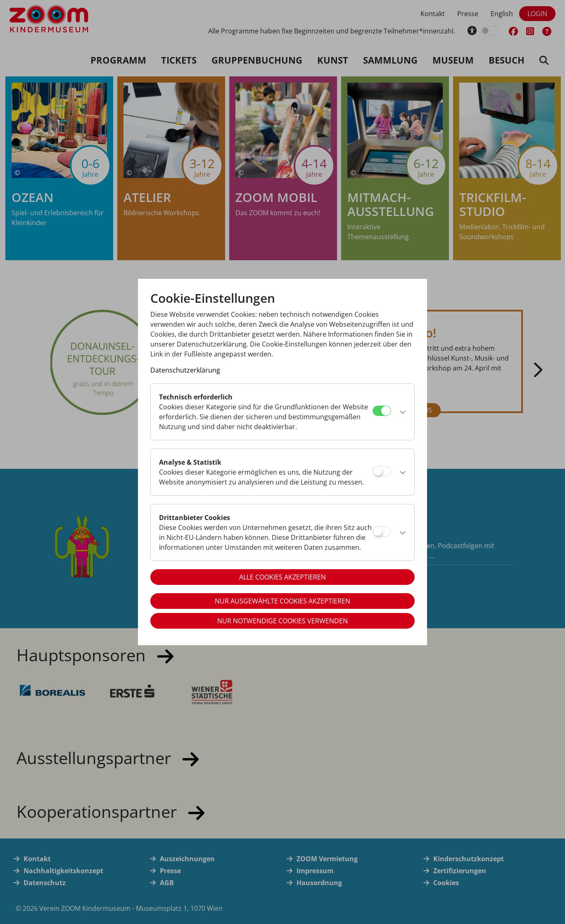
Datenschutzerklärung (185, 370)
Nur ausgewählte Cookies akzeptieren (282, 601)
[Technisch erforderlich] (382, 411)
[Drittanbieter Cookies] (382, 531)
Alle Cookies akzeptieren (282, 577)
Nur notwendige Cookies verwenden (282, 621)
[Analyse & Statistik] (382, 471)
